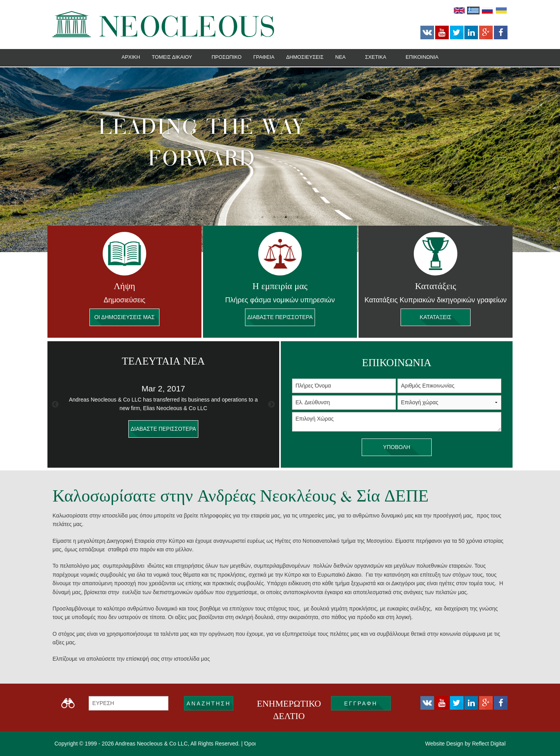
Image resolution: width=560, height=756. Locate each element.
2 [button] (274, 217)
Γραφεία (264, 57)
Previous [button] (55, 405)
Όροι (250, 744)
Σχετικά (376, 57)
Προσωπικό (227, 57)
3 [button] (286, 217)
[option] (280, 160)
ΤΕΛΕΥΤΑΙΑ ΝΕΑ (163, 361)
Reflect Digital (489, 744)
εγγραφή (361, 703)
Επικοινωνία (422, 57)
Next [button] (271, 405)
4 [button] (297, 217)
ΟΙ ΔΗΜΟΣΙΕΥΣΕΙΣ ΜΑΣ (124, 317)
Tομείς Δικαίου (172, 57)
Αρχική (131, 57)
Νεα (340, 57)
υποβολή (397, 447)
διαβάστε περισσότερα (163, 429)
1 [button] (262, 217)
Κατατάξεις (436, 317)
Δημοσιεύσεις (305, 57)
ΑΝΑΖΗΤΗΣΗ (209, 703)
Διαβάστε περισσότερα (280, 317)
